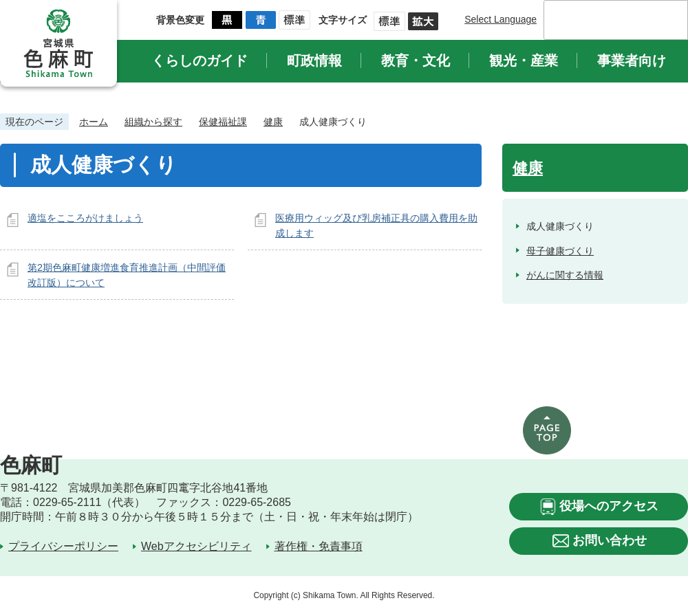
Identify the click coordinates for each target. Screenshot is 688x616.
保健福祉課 (223, 122)
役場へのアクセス (609, 506)
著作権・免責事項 (319, 546)
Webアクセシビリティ (196, 546)
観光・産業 (524, 60)
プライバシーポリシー (63, 546)
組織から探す (153, 122)
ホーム (94, 122)
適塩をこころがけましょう (85, 218)
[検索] (601, 20)
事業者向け (632, 60)
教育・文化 (416, 60)
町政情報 (314, 60)
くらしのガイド (200, 60)
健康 (273, 122)
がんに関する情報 (565, 275)
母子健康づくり (560, 251)
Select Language (501, 19)
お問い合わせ (610, 540)
